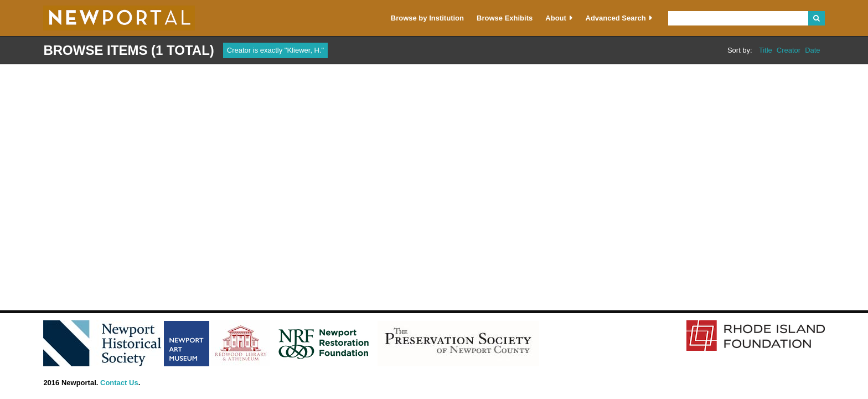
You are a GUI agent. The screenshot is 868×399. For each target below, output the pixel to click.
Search (816, 18)
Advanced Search (616, 18)
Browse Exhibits (505, 18)
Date (812, 50)
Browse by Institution (427, 18)
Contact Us (119, 383)
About (556, 18)
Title (766, 50)
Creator (789, 50)
